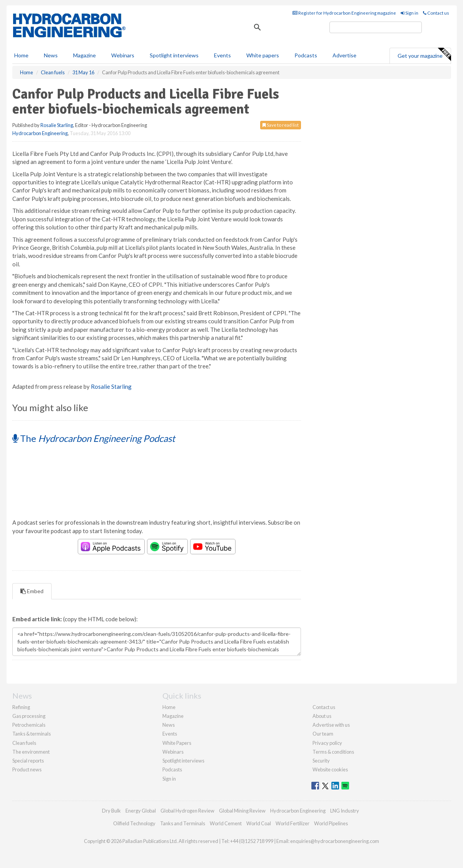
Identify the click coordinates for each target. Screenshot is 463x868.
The (94, 438)
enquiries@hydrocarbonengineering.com (335, 841)
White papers (263, 55)
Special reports (28, 761)
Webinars (123, 55)
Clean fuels (24, 743)
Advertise (344, 55)
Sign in (410, 13)
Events (222, 55)
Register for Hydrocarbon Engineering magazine (344, 13)
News (169, 725)
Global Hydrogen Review (187, 811)
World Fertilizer (293, 823)
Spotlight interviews (174, 55)
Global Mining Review (242, 811)
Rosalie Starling (57, 125)
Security (321, 761)
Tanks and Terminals (183, 823)
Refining (21, 707)
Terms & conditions (333, 752)
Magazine (84, 55)
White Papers (177, 743)
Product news (27, 769)
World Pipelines (331, 823)
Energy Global (141, 811)
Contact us (436, 13)
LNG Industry (345, 811)
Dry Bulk (111, 811)
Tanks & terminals (32, 734)
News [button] (51, 55)
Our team (323, 734)
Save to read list (281, 125)
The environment (31, 752)
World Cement (226, 823)
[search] (376, 27)
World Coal (259, 823)
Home (21, 55)
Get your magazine (424, 55)
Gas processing (29, 716)
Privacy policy (327, 743)
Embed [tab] (32, 591)
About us (322, 716)
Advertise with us (331, 725)
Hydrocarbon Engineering (40, 133)
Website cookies (330, 769)
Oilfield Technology (134, 823)
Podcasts (306, 55)
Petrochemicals (29, 725)
